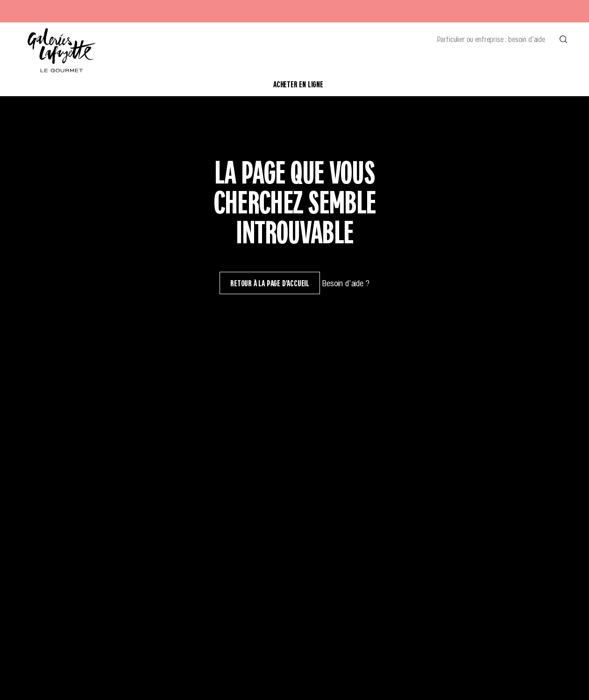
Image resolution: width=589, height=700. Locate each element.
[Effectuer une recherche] (563, 39)
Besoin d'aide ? (346, 283)
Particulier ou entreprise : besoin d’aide (491, 39)
